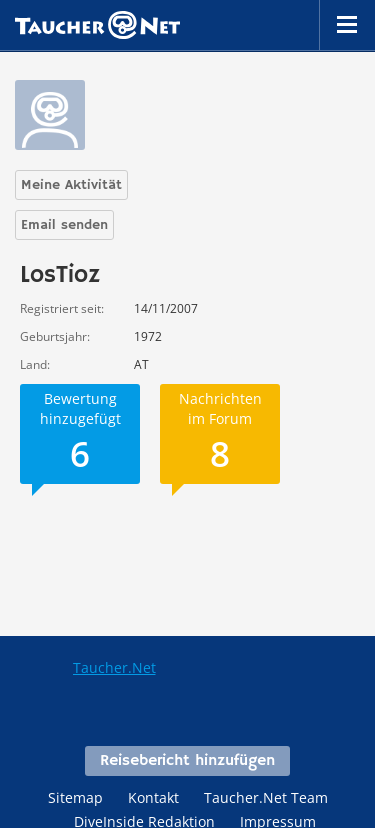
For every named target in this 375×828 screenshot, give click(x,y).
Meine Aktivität (71, 185)
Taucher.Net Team (266, 797)
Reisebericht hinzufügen (187, 761)
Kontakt (153, 797)
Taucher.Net (114, 667)
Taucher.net (97, 25)
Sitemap (75, 797)
